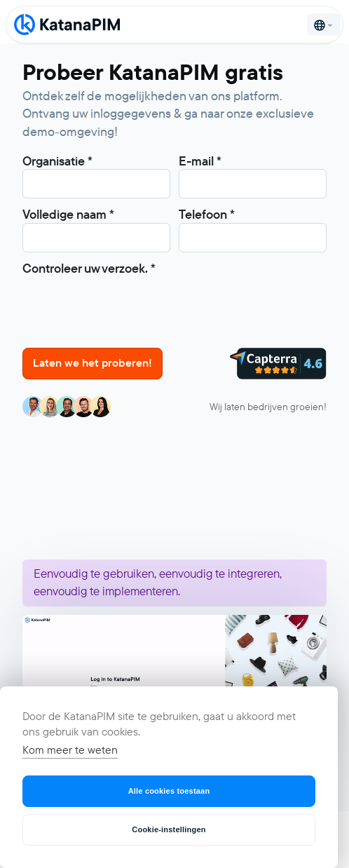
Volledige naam (68, 215)
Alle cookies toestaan (169, 791)
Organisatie (57, 161)
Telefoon (207, 215)
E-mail (200, 161)
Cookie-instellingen (169, 829)
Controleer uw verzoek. (89, 269)
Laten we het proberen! (93, 363)
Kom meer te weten (70, 750)
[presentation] (129, 304)
